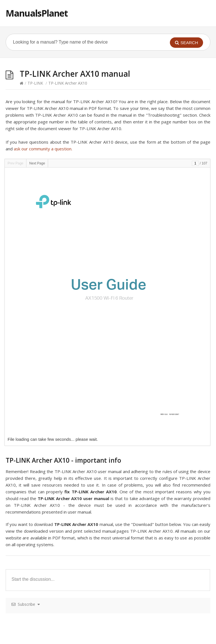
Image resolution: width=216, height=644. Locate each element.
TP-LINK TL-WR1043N (135, 535)
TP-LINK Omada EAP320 (35, 483)
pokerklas (58, 641)
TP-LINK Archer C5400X (34, 576)
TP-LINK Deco (26, 410)
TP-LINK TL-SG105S (133, 566)
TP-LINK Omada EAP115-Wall (40, 566)
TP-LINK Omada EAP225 (35, 400)
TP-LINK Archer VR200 (33, 472)
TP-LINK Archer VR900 (33, 514)
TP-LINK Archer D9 (30, 431)
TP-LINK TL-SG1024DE (136, 556)
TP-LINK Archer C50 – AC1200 (142, 410)
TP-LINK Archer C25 (31, 597)
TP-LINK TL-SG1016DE (136, 514)
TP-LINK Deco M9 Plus (33, 493)
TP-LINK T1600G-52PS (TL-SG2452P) (149, 483)
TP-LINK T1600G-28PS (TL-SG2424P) (149, 441)
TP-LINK (35, 83)
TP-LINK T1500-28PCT (136, 524)
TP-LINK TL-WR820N (134, 576)
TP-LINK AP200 (27, 462)
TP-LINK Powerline (132, 431)
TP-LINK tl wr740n (131, 597)
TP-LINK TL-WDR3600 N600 (141, 472)
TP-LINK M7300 (27, 587)
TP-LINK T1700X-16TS (135, 420)
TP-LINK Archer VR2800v (137, 462)
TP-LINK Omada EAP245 (35, 441)
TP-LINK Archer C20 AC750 (139, 493)
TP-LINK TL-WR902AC (135, 452)
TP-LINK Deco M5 (29, 452)
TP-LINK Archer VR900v (136, 545)
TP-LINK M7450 (27, 545)
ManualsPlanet (37, 13)
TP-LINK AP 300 (27, 420)
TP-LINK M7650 (27, 504)
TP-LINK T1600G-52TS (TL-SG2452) (148, 400)
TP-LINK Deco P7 (29, 535)
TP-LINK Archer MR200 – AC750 (42, 556)
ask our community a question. (43, 149)
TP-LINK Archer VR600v (136, 587)
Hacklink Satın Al (15, 641)
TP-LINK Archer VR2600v (137, 504)
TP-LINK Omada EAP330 (35, 524)
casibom (40, 641)
